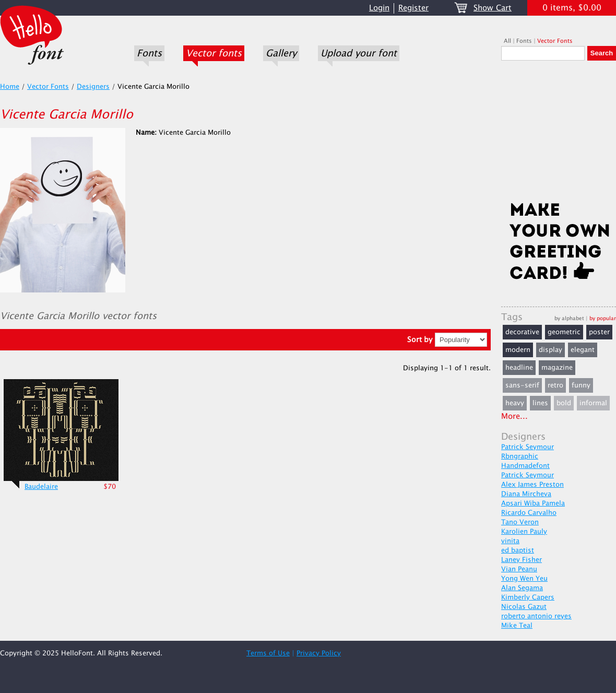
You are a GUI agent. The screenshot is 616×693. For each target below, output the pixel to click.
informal (593, 403)
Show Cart (493, 8)
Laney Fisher (522, 560)
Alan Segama (522, 588)
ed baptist (518, 550)
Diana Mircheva (526, 494)
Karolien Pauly (524, 532)
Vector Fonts (555, 41)
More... (514, 416)
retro (555, 385)
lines (540, 403)
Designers (93, 87)
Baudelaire (41, 487)
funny (581, 385)
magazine (557, 368)
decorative (522, 332)
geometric (564, 332)
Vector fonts (214, 53)
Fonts (149, 53)
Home (10, 87)
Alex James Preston (532, 485)
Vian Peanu (519, 569)
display (550, 350)
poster (599, 332)
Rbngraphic (520, 456)
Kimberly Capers (528, 597)
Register (413, 8)
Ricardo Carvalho (529, 513)
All (507, 41)
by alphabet (569, 318)
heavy (515, 403)
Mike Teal (517, 626)
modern (518, 350)
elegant (583, 350)
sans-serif (522, 385)
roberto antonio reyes (536, 616)
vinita (510, 541)
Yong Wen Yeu (524, 579)
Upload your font (359, 53)
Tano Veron (520, 522)
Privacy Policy (319, 653)
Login (379, 8)
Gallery (281, 53)
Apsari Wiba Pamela (533, 503)
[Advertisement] (559, 134)
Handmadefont (525, 466)
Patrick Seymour (528, 447)
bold (564, 403)
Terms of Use (268, 653)
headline (519, 368)
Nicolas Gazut (524, 607)
